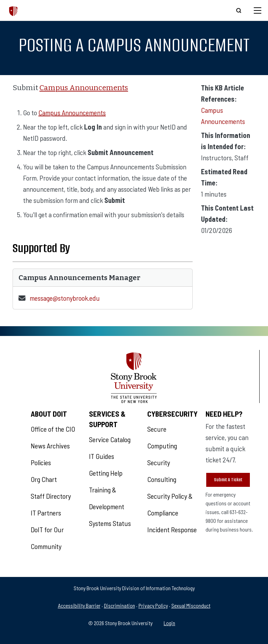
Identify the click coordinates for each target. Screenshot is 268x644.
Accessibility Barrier (79, 605)
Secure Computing (162, 437)
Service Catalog (110, 439)
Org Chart (44, 479)
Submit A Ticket (228, 480)
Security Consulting (162, 471)
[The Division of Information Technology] (13, 10)
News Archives (50, 446)
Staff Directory (51, 496)
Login (169, 623)
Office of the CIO (53, 429)
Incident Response (172, 529)
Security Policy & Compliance (170, 504)
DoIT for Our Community (47, 538)
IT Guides (102, 456)
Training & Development (107, 498)
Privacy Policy (153, 605)
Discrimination (120, 605)
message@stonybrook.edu (65, 298)
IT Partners (46, 513)
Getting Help (106, 473)
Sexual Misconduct (191, 605)
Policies (41, 462)
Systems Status (110, 523)
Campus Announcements (84, 88)
